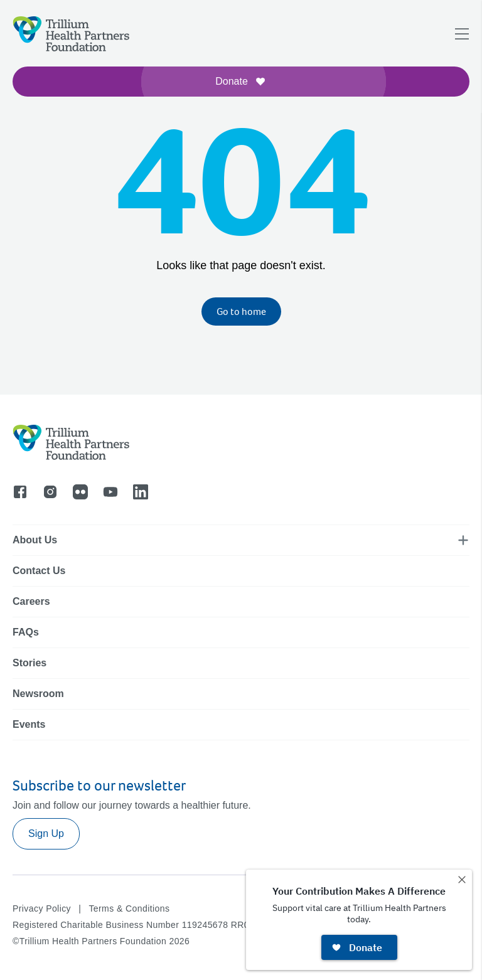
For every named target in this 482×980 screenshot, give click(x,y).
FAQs (26, 632)
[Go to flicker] (80, 492)
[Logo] (71, 34)
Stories (29, 663)
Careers (31, 601)
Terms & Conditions (129, 908)
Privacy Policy (42, 908)
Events (29, 724)
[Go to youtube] (110, 492)
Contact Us (39, 571)
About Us (35, 540)
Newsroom (38, 694)
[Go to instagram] (50, 492)
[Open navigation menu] (462, 34)
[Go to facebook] (20, 492)
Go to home (241, 312)
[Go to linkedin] (141, 492)
